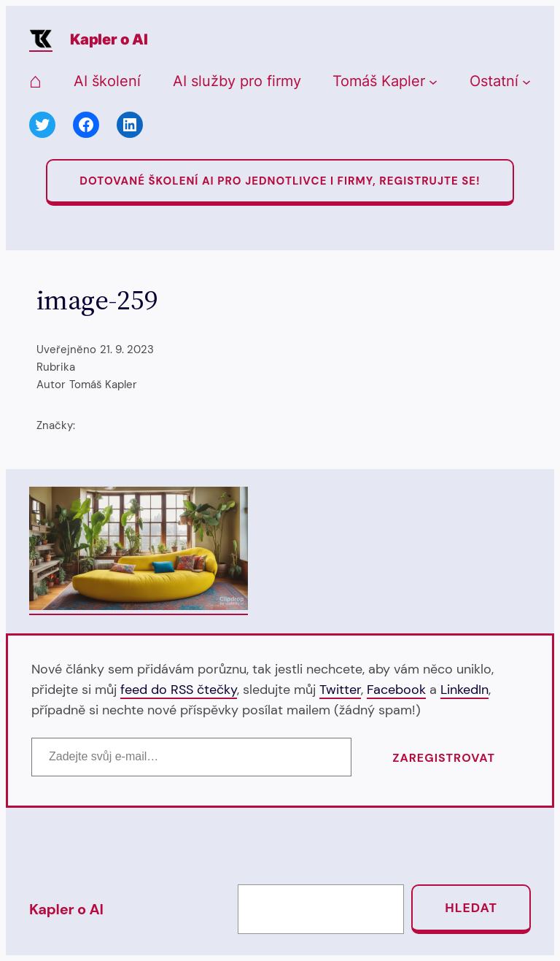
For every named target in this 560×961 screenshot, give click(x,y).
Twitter (340, 690)
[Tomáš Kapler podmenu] (433, 82)
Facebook (396, 690)
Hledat (471, 908)
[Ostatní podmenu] (526, 82)
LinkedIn (464, 690)
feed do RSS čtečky (179, 690)
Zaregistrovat (444, 758)
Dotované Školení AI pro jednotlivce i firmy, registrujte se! (280, 181)
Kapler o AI (109, 39)
